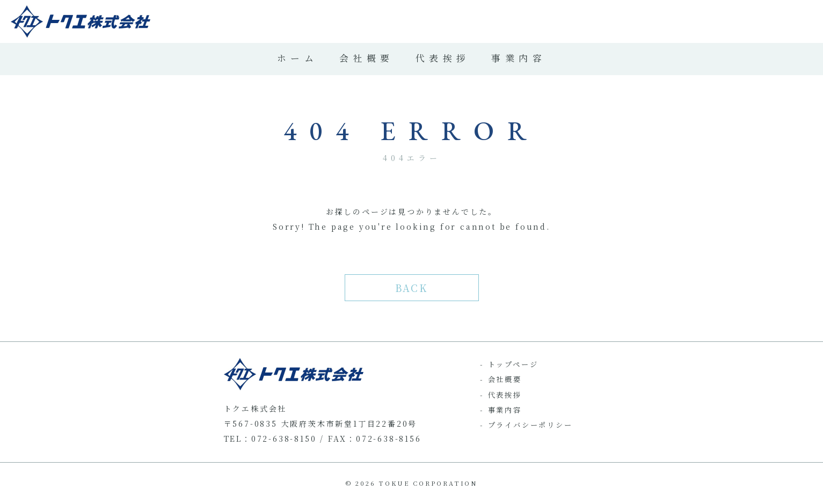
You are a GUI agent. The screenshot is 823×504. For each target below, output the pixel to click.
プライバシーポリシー (530, 425)
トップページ (513, 364)
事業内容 (519, 58)
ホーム (297, 58)
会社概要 (367, 58)
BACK (411, 288)
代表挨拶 (443, 58)
